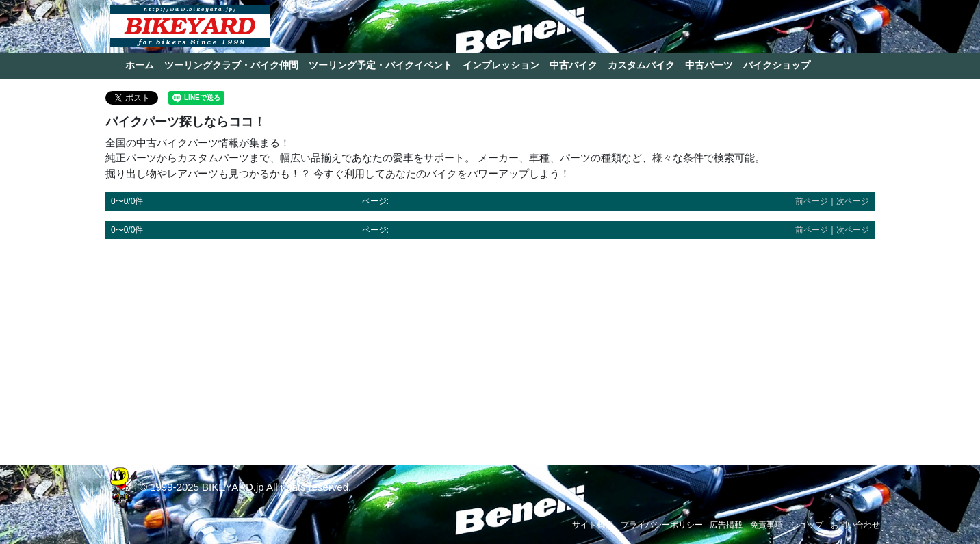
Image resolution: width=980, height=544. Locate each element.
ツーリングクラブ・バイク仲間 (231, 65)
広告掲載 (726, 525)
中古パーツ (709, 65)
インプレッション (501, 65)
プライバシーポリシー (662, 525)
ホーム (140, 65)
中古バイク (573, 65)
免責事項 (766, 525)
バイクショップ (777, 65)
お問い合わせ (855, 525)
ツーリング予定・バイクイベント (381, 65)
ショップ (807, 525)
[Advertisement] (490, 346)
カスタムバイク (641, 65)
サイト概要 (593, 525)
